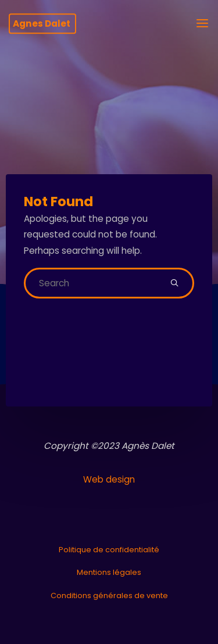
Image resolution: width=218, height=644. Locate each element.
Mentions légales (109, 572)
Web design (109, 479)
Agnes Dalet (42, 24)
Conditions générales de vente (109, 596)
